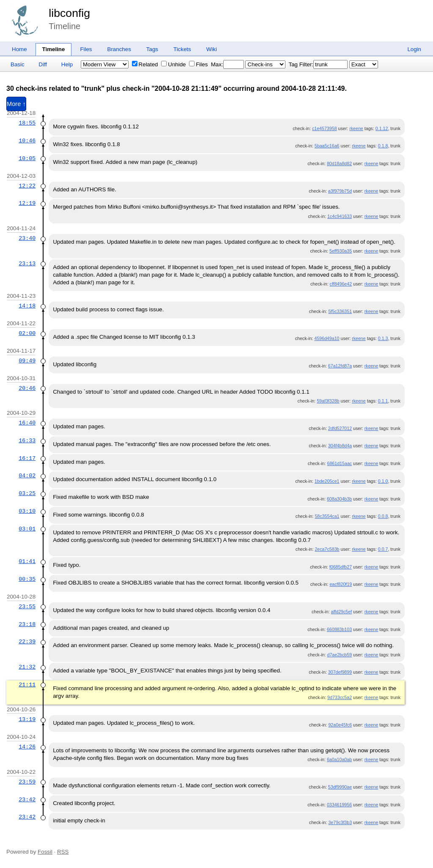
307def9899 (340, 672)
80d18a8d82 (339, 163)
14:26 (27, 747)
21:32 (27, 667)
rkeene (356, 128)
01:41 (27, 561)
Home (19, 49)
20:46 (27, 388)
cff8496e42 (341, 284)
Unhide (173, 64)
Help (67, 64)
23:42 (27, 800)
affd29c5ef (342, 612)
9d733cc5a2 (340, 697)
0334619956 (339, 805)
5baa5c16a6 (327, 146)
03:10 (27, 511)
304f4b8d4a (340, 446)
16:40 (27, 423)
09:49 (27, 361)
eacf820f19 (341, 584)
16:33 (27, 441)
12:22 (27, 186)
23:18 (27, 624)
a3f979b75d (340, 191)
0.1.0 (383, 481)
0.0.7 (383, 549)
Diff (43, 64)
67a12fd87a (340, 366)
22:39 (27, 642)
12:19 (27, 203)
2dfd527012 (340, 428)
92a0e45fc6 (340, 725)
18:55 (27, 123)
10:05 (27, 158)
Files (86, 49)
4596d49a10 (327, 338)
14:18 (27, 306)
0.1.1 (383, 401)
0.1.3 (383, 338)
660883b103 (339, 629)
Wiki (212, 49)
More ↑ (16, 104)
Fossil (45, 852)
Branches (119, 49)
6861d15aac (339, 463)
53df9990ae (340, 787)
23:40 (27, 238)
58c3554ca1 (327, 516)
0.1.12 (382, 128)
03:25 (27, 493)
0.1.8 (383, 146)
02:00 (27, 333)
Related (145, 64)
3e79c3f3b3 (340, 822)
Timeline (54, 49)
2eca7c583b (327, 549)
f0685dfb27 (341, 567)
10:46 (27, 141)
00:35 (27, 579)
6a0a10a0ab (339, 759)
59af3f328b (328, 401)
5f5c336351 (340, 311)
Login (414, 49)
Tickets (182, 49)
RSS (63, 852)
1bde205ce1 (327, 481)
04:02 (27, 476)
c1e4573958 (325, 128)
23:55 (27, 607)
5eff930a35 (341, 251)
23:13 (27, 264)
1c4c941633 (340, 216)
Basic (18, 64)
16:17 (27, 458)
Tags (152, 49)
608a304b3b (339, 499)
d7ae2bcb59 (339, 655)
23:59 (27, 782)
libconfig (69, 13)
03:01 (27, 529)
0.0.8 (383, 516)
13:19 (27, 719)
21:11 (27, 685)
